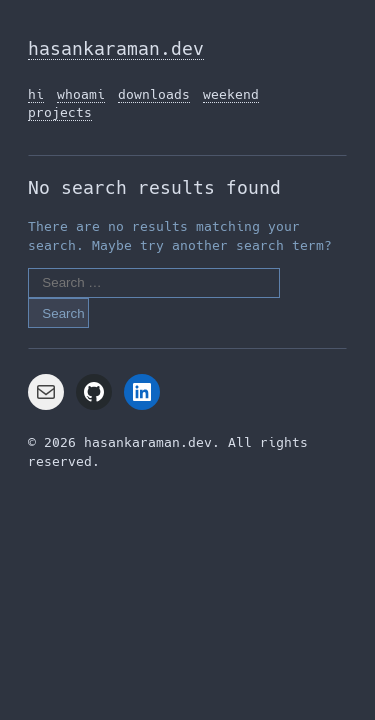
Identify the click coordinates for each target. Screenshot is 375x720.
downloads (154, 94)
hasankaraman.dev (116, 48)
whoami (81, 94)
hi (36, 94)
